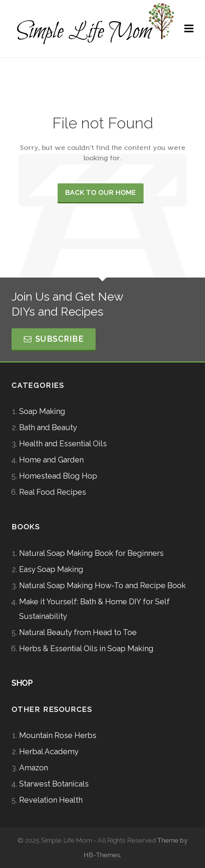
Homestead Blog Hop (58, 476)
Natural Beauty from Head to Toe (78, 632)
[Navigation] (189, 29)
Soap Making (42, 411)
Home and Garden (51, 460)
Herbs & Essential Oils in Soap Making (86, 649)
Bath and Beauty (48, 427)
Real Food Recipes (53, 492)
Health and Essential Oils (63, 444)
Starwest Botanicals (54, 784)
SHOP (22, 683)
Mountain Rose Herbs (58, 735)
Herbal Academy (49, 752)
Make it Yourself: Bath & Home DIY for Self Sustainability (94, 609)
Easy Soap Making (51, 569)
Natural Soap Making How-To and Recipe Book (102, 585)
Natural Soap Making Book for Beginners (91, 553)
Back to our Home (101, 193)
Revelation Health (51, 800)
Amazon (34, 768)
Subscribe (54, 339)
